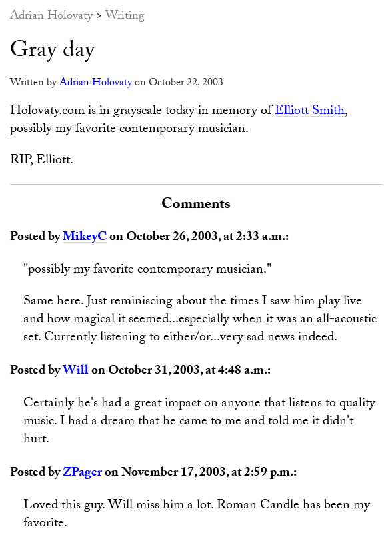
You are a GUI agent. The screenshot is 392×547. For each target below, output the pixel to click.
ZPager (82, 474)
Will (76, 372)
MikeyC (85, 238)
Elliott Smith (310, 112)
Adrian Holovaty (51, 17)
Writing (125, 17)
